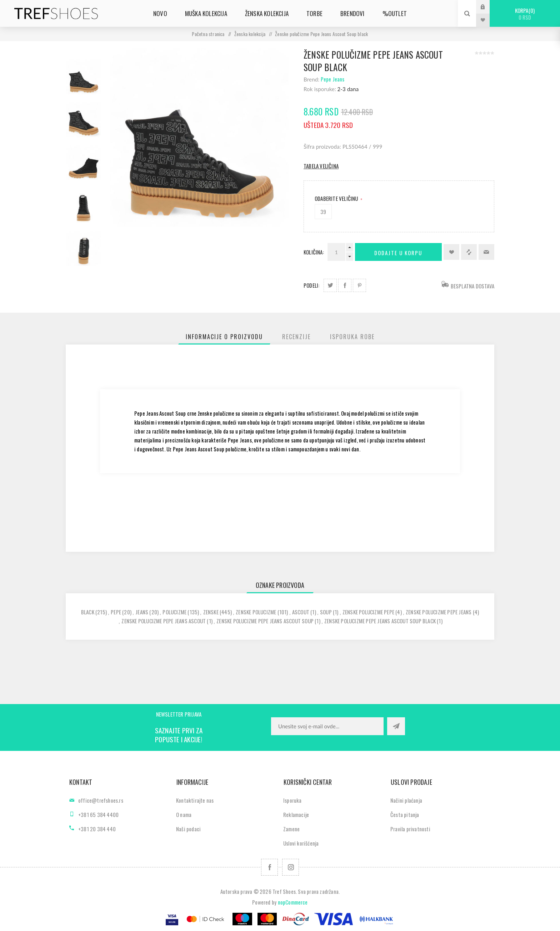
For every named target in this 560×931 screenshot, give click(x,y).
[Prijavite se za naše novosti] (327, 726)
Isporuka (292, 800)
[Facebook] (269, 867)
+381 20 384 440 (97, 829)
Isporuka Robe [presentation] (352, 337)
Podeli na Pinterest (359, 285)
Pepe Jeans (333, 79)
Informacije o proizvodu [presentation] (224, 337)
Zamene (291, 829)
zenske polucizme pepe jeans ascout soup (265, 621)
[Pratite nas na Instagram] (291, 867)
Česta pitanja (405, 814)
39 (323, 212)
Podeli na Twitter (330, 285)
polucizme (174, 612)
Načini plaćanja (406, 800)
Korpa (525, 14)
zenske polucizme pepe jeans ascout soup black (380, 621)
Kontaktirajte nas (195, 800)
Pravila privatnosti (410, 829)
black (88, 612)
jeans (142, 612)
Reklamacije (296, 814)
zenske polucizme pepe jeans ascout (164, 621)
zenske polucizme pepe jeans (439, 612)
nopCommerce (293, 902)
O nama (184, 814)
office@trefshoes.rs (101, 800)
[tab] (224, 337)
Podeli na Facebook (345, 285)
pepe (116, 612)
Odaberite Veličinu (337, 198)
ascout (301, 612)
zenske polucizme (256, 612)
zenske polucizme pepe (368, 612)
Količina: (314, 252)
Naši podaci (188, 829)
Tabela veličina (321, 166)
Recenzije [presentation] (296, 337)
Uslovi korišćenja (301, 843)
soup (326, 612)
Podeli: (311, 285)
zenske (211, 612)
